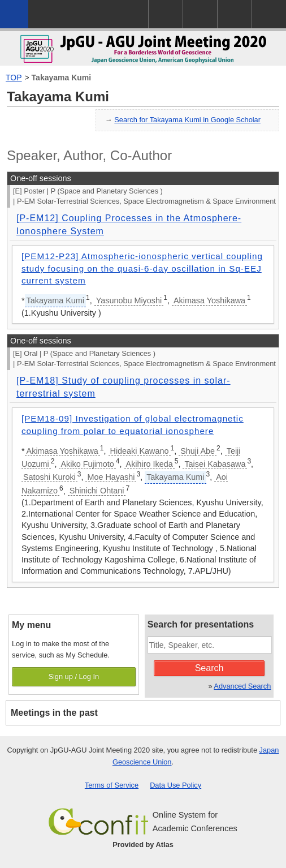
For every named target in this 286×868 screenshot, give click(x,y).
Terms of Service (112, 785)
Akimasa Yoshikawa (209, 300)
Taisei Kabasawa (215, 464)
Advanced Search (242, 686)
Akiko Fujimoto (87, 464)
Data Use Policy (175, 785)
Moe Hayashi (111, 477)
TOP (14, 78)
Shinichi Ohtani (97, 491)
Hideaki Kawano (140, 451)
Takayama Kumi (62, 78)
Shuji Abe (198, 451)
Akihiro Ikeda (149, 464)
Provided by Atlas (143, 845)
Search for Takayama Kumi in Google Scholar (187, 120)
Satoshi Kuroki (49, 477)
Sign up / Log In (73, 676)
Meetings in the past (54, 713)
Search (209, 668)
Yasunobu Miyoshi (129, 300)
